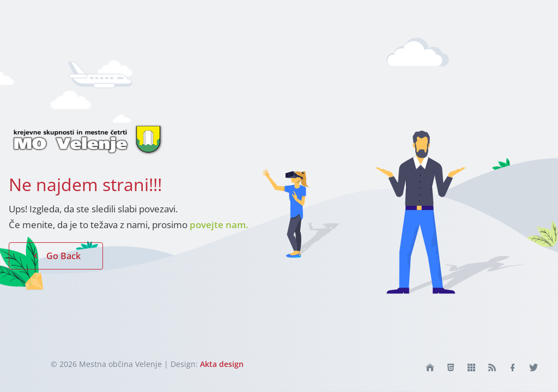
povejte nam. (219, 225)
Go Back (56, 256)
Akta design (222, 364)
